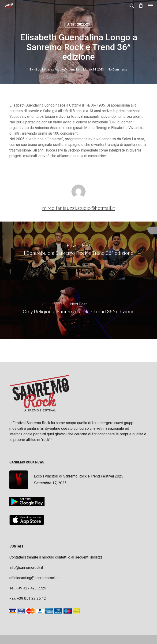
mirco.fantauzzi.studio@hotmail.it (57, 69)
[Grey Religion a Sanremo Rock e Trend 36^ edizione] (78, 309)
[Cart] (141, 6)
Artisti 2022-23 (78, 24)
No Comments (118, 69)
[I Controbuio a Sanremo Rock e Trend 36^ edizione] (78, 251)
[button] (150, 6)
